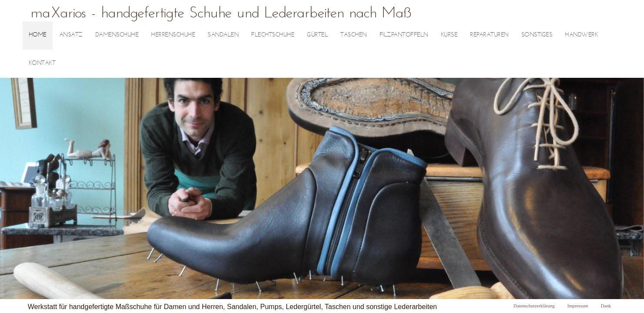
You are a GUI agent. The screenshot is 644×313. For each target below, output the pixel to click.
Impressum (578, 306)
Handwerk (581, 35)
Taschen (354, 35)
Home (38, 35)
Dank (606, 306)
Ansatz (71, 35)
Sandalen (223, 35)
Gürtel (317, 35)
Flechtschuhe (273, 35)
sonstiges (537, 35)
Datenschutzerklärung (534, 306)
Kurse (449, 35)
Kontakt (42, 63)
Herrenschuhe (173, 35)
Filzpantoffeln (404, 35)
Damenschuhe (117, 35)
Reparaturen (489, 35)
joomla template (3, 273)
